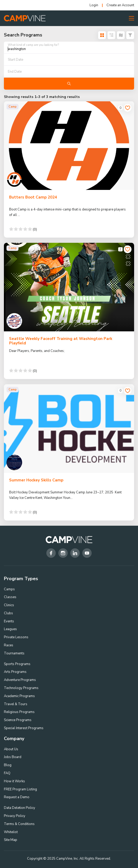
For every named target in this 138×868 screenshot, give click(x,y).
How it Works (14, 781)
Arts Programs (15, 672)
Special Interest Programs (24, 728)
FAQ (7, 773)
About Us (11, 749)
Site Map (11, 840)
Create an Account (120, 5)
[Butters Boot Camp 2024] (69, 146)
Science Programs (18, 720)
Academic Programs (19, 696)
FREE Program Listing (20, 789)
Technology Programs (21, 688)
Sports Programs (17, 664)
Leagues (10, 629)
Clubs (8, 613)
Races (9, 645)
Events (9, 621)
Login (94, 5)
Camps (9, 589)
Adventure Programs (20, 680)
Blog (8, 765)
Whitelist (11, 832)
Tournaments (14, 653)
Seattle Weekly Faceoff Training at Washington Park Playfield (61, 341)
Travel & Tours (16, 704)
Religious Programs (19, 712)
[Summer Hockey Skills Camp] (69, 429)
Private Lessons (16, 637)
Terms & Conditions (19, 824)
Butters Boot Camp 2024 (33, 197)
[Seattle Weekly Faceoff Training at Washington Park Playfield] (69, 287)
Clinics (9, 605)
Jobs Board (13, 757)
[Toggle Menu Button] (131, 18)
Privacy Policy (15, 816)
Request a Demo (17, 797)
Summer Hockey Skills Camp (36, 480)
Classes (10, 597)
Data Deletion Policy (20, 808)
